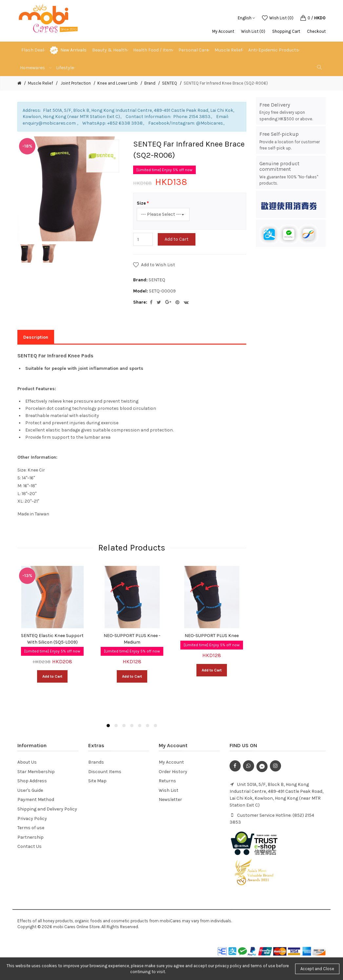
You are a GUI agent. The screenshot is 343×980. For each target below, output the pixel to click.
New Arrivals (73, 50)
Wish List (169, 790)
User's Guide (30, 790)
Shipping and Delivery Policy (47, 809)
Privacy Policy (32, 819)
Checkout (316, 31)
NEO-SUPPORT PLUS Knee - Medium (132, 639)
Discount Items (105, 772)
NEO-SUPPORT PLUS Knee (212, 636)
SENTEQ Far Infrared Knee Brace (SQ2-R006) (226, 83)
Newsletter (170, 800)
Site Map (97, 781)
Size (141, 203)
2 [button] (116, 726)
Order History (173, 772)
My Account (223, 31)
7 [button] (155, 726)
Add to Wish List (158, 265)
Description (36, 337)
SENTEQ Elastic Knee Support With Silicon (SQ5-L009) (52, 639)
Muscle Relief (40, 83)
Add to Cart (177, 239)
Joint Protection (75, 83)
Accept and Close (317, 969)
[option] (27, 253)
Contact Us (30, 846)
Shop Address (32, 781)
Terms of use (31, 828)
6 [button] (148, 726)
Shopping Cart (286, 31)
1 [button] (108, 726)
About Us (27, 762)
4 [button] (132, 726)
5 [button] (140, 726)
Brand (150, 83)
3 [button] (124, 726)
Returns (167, 781)
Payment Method (36, 800)
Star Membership (36, 772)
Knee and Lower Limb (118, 83)
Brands (96, 762)
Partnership (30, 837)
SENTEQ (170, 83)
